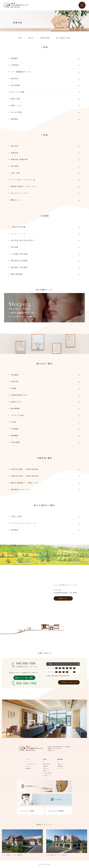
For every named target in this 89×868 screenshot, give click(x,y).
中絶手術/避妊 (45, 38)
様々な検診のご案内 (63, 38)
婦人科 (31, 38)
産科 (20, 38)
